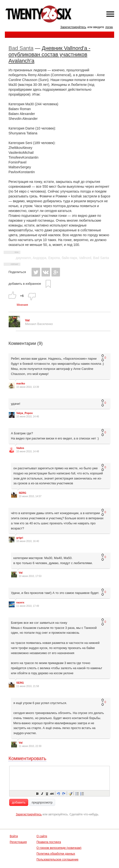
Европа (54, 258)
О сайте (42, 836)
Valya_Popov (25, 413)
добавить (19, 802)
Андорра (39, 258)
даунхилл (23, 258)
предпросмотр (42, 802)
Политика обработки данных (56, 854)
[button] (37, 793)
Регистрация (18, 842)
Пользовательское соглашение (57, 860)
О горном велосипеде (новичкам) (59, 848)
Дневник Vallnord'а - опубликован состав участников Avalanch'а (49, 54)
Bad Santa (21, 48)
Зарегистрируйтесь (73, 27)
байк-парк (69, 258)
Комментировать (27, 758)
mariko (21, 383)
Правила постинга (49, 842)
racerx (20, 602)
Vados (20, 448)
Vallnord (85, 258)
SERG (22, 493)
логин (109, 27)
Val (21, 573)
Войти (14, 836)
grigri (20, 538)
